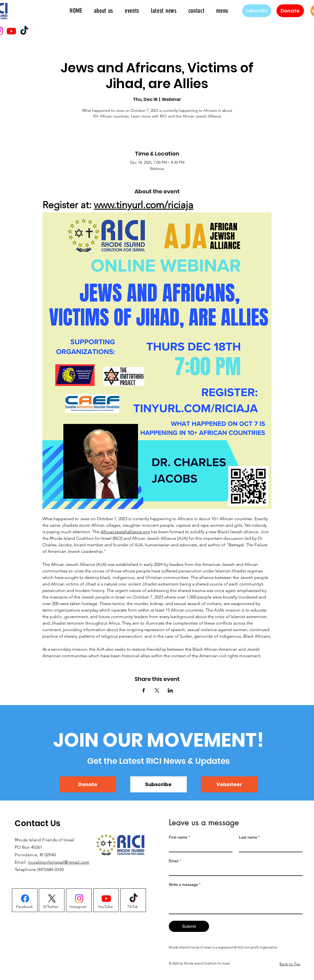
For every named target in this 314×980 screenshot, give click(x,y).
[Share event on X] (157, 690)
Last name (249, 837)
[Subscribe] (257, 11)
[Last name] (269, 847)
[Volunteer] (229, 784)
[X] (52, 898)
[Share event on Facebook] (144, 690)
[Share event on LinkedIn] (170, 690)
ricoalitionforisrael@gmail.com (59, 862)
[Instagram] (78, 907)
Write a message (185, 885)
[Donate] (290, 11)
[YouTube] (105, 907)
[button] (222, 11)
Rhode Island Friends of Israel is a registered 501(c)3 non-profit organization (223, 947)
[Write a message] (236, 901)
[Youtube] (11, 31)
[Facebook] (25, 907)
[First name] (199, 847)
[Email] (234, 870)
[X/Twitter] (51, 907)
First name (179, 837)
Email (175, 861)
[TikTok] (24, 31)
